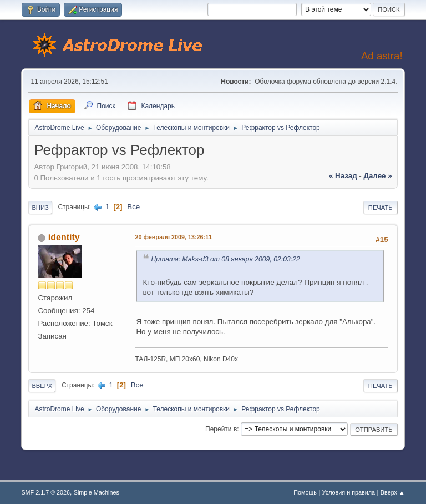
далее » (377, 176)
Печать (381, 208)
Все (133, 207)
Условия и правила (349, 492)
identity (64, 237)
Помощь (305, 492)
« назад (343, 176)
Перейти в (221, 429)
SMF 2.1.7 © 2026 (45, 492)
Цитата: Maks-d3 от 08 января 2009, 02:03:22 (225, 259)
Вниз (40, 208)
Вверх (42, 386)
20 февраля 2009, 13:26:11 (173, 237)
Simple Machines (97, 492)
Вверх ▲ (393, 492)
